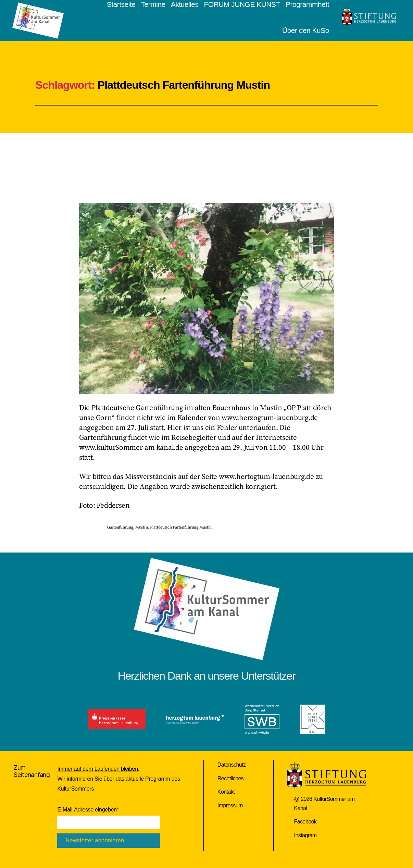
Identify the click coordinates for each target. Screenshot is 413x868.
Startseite (121, 4)
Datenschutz (232, 765)
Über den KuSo (306, 30)
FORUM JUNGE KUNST (242, 4)
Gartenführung (120, 527)
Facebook (305, 822)
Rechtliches (230, 778)
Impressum (230, 805)
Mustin (141, 527)
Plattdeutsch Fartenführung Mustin (181, 527)
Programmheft (307, 4)
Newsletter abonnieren (95, 840)
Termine (153, 4)
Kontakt (226, 792)
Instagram (305, 835)
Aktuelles (185, 4)
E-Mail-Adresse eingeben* (88, 810)
